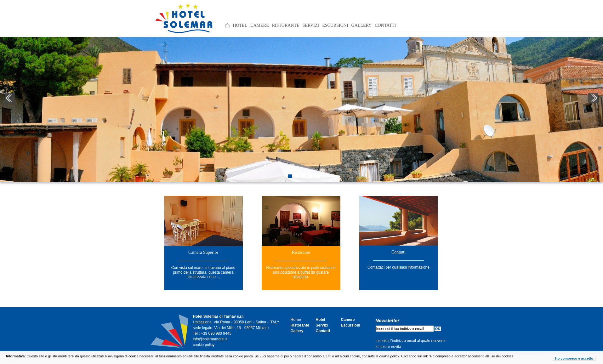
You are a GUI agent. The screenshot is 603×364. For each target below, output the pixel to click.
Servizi (311, 25)
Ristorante (286, 25)
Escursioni (335, 25)
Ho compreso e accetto (574, 358)
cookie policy (204, 345)
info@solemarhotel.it (210, 339)
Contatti (385, 25)
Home (296, 320)
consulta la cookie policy (381, 356)
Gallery (362, 25)
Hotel (240, 25)
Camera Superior (203, 252)
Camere (259, 25)
